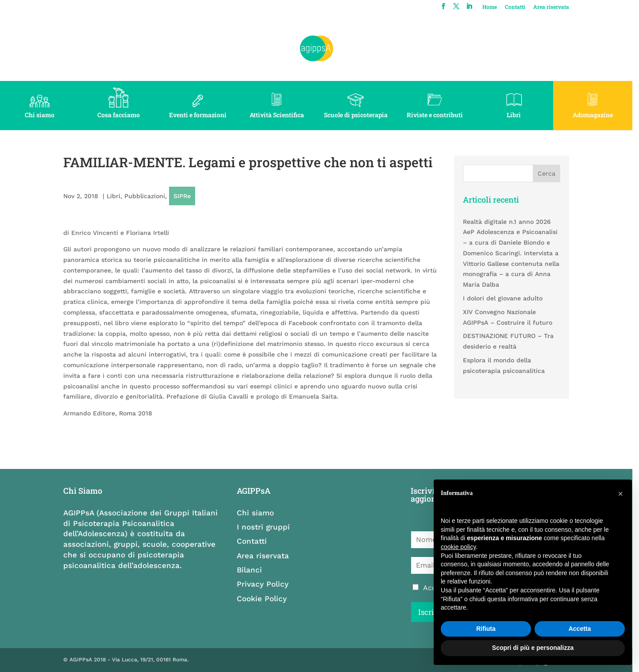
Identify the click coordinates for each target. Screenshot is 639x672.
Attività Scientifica (279, 115)
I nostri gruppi (266, 527)
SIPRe (183, 196)
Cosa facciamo (120, 115)
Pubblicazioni (145, 196)
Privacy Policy (265, 584)
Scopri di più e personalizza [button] (533, 648)
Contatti (521, 7)
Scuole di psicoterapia (359, 115)
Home (496, 7)
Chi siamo (40, 115)
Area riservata (557, 7)
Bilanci (252, 570)
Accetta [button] (580, 629)
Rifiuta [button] (486, 629)
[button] (620, 494)
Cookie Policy (264, 599)
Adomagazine (599, 115)
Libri (519, 115)
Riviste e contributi (439, 115)
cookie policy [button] (458, 547)
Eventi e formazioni (200, 115)
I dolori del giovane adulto (508, 298)
